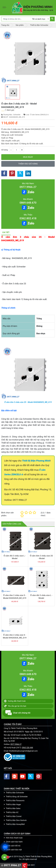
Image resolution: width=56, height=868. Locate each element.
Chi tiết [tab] (6, 232)
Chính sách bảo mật (13, 850)
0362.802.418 (28, 218)
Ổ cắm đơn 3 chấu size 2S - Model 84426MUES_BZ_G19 (41, 558)
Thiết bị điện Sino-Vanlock (15, 820)
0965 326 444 (27, 748)
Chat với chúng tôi (18, 713)
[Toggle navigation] (5, 8)
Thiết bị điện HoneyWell (14, 824)
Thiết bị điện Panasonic (14, 801)
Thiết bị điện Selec (12, 808)
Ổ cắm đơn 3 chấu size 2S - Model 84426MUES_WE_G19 (28, 402)
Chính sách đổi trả (12, 846)
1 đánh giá (10, 110)
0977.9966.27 (28, 187)
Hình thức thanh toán (13, 838)
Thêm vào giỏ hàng (28, 164)
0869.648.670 (28, 203)
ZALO (5, 847)
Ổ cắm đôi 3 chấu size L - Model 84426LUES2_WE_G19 (41, 598)
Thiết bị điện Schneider (14, 793)
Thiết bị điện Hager (12, 804)
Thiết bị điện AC (11, 812)
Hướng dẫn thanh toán (15, 701)
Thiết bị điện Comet (13, 816)
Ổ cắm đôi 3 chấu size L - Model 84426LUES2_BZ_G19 (15, 558)
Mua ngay (28, 157)
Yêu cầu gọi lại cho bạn (15, 706)
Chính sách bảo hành (13, 842)
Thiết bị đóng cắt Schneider (16, 797)
